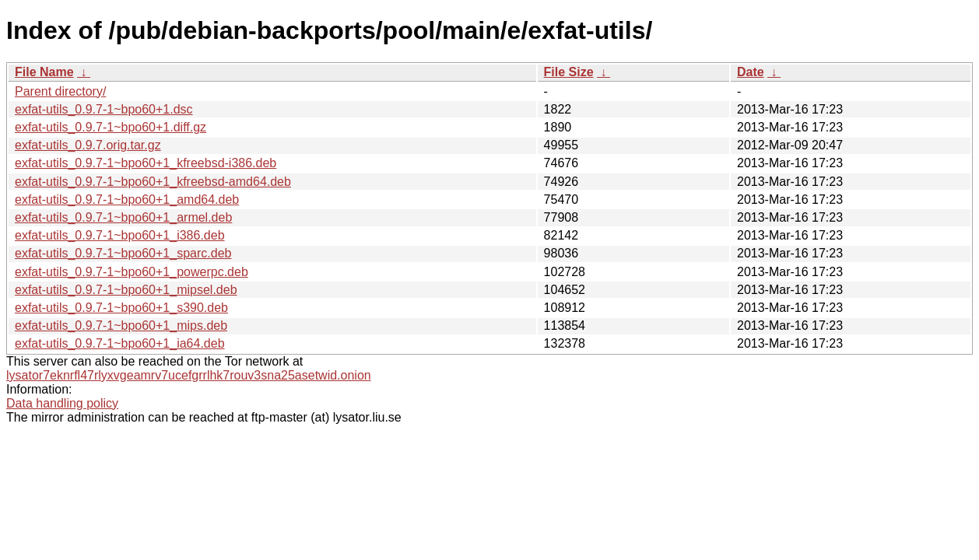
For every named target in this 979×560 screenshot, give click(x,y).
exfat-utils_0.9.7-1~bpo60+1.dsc (104, 109)
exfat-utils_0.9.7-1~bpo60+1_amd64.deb (127, 199)
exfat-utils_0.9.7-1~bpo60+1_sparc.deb (123, 253)
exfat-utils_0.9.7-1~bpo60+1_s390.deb (121, 308)
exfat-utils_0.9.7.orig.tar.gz (88, 145)
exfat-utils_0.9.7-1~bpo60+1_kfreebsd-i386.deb (146, 163)
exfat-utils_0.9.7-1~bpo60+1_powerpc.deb (132, 272)
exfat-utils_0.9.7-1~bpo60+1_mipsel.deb (126, 290)
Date (751, 72)
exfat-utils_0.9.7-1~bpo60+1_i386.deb (120, 235)
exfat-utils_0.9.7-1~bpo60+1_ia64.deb (120, 343)
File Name (44, 72)
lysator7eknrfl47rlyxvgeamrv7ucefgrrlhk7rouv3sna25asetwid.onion (189, 375)
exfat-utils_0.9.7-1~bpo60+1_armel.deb (123, 217)
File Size (569, 72)
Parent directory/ (60, 91)
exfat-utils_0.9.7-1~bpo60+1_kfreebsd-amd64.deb (153, 182)
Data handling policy (62, 403)
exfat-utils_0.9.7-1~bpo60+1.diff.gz (111, 127)
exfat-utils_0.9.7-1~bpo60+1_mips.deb (121, 325)
